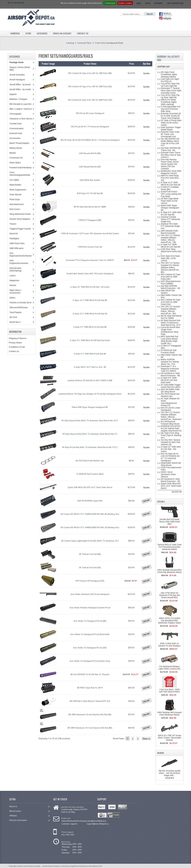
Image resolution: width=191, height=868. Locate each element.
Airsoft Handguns (17, 80)
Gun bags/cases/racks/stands (21, 254)
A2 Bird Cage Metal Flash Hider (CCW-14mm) (169, 201)
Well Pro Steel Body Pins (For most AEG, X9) (170, 178)
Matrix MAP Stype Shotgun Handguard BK (90, 407)
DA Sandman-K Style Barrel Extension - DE (170, 480)
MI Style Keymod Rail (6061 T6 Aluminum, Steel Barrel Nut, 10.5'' (90, 420)
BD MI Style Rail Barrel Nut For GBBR (90, 207)
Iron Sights (14, 180)
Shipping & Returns (18, 338)
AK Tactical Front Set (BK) (90, 554)
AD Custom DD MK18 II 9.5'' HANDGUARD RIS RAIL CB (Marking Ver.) (90, 527)
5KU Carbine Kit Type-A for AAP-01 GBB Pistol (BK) (90, 73)
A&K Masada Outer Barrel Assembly (169, 232)
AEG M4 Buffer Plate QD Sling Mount (170, 390)
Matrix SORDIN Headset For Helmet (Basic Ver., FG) (170, 362)
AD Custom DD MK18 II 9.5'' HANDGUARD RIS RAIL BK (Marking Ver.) (90, 514)
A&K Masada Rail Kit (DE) (90, 167)
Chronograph (15, 114)
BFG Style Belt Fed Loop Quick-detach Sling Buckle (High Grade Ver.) (169, 340)
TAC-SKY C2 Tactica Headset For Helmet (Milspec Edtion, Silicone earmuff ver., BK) (170, 267)
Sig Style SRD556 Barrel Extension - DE (170, 287)
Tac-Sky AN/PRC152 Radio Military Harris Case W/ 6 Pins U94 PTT (170, 142)
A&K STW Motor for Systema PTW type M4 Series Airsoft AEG (169, 595)
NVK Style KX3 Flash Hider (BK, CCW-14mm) (170, 258)
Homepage (15, 33)
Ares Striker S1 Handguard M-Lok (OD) (90, 648)
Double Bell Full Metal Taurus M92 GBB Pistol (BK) (169, 522)
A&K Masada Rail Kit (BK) (90, 153)
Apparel (13, 94)
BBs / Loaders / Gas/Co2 (21, 109)
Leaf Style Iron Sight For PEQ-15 (170, 80)
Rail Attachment (17, 204)
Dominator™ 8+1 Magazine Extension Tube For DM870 (90, 260)
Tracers (13, 224)
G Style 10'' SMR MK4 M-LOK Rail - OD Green (90, 287)
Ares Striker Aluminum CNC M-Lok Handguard (90, 594)
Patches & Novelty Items (21, 303)
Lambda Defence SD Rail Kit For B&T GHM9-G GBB (90, 380)
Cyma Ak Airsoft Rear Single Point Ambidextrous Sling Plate (170, 331)
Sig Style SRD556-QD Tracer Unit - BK (171, 149)
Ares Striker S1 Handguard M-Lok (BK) (90, 621)
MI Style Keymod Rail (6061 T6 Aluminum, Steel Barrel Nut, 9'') (90, 434)
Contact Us (83, 33)
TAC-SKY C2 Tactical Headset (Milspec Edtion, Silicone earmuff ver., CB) (170, 239)
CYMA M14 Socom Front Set (90, 247)
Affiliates (30, 816)
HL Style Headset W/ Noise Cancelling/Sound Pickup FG (170, 402)
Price (131, 64)
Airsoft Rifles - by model (20, 89)
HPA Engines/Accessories (19, 262)
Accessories (15, 138)
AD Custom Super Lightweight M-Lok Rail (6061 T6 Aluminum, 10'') (90, 541)
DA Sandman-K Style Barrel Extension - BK (170, 374)
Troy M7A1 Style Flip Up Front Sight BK (170, 85)
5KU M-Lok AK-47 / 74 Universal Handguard (90, 127)
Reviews (161, 753)
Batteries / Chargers (18, 99)
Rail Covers (15, 209)
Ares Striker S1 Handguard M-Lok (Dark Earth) (90, 634)
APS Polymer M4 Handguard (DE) (90, 581)
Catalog (70, 43)
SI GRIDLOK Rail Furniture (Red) (90, 474)
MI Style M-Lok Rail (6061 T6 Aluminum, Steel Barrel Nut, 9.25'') (90, 447)
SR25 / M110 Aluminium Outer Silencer (168, 474)
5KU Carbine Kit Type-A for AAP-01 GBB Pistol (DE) (90, 86)
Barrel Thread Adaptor (19, 143)
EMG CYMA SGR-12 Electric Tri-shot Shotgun (169, 645)
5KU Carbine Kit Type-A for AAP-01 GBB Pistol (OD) (90, 100)
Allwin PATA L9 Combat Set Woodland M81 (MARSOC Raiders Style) (170, 620)
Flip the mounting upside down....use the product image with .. (169, 773)
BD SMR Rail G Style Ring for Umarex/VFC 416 (90, 701)
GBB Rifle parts (16, 248)
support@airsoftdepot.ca (98, 824)
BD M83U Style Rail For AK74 (90, 688)
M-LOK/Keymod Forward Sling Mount (170, 423)
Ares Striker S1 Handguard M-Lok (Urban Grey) (90, 661)
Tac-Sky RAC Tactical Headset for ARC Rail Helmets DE (170, 442)
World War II (15, 322)
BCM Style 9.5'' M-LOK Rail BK (90, 193)
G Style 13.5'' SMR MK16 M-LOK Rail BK (90, 300)
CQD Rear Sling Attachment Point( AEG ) (171, 251)
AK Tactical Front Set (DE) (90, 567)
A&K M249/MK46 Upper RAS (90, 501)
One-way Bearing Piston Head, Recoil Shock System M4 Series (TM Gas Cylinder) (170, 164)
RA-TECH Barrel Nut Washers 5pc (90, 461)
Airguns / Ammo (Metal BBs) (20, 69)
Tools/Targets (15, 312)
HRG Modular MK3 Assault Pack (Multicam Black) (169, 714)
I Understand (110, 3)
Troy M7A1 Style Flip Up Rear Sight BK (170, 96)
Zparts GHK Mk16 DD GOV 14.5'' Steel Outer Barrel (90, 487)
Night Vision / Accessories (15, 291)
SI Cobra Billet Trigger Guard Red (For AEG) (171, 386)
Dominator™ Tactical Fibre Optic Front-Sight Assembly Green (171, 91)
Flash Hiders (15, 163)
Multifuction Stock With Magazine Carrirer (171, 172)
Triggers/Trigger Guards (20, 229)
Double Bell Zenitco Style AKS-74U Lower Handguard (90, 274)
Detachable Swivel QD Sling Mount (171, 464)
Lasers (13, 276)
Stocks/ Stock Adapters (20, 219)
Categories (42, 33)
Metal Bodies (15, 185)
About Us (30, 806)
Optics (12, 298)
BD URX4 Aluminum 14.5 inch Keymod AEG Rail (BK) (90, 728)
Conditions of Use (17, 347)
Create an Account (62, 33)
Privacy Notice (15, 343)
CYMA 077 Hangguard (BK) (90, 220)
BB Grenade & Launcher (21, 104)
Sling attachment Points (20, 214)
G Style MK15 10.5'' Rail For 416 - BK (90, 367)
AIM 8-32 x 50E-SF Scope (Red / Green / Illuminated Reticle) (169, 738)
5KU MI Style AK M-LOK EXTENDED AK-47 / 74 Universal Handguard (90, 140)
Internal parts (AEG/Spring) (15, 269)
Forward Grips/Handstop (21, 168)
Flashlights (14, 238)
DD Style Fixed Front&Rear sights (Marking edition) (169, 74)
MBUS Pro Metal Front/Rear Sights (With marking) (169, 102)
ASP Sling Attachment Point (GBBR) (171, 282)
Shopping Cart (164, 66)
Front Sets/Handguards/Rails (109, 43)
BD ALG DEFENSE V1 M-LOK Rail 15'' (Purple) (90, 674)
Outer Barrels (15, 195)
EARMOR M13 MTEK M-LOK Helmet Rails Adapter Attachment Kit (171, 428)
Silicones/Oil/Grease (19, 307)
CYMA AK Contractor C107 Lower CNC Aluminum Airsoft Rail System (90, 233)
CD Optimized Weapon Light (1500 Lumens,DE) (170, 668)
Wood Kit (14, 234)
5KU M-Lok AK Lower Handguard (90, 113)
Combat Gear (16, 124)
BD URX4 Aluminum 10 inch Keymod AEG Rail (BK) (90, 714)
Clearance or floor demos (21, 119)
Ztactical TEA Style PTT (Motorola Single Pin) (170, 226)
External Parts (84, 43)
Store (28, 33)
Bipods (13, 153)
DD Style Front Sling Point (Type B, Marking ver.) (171, 435)
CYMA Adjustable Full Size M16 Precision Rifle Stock (170, 109)
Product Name (90, 64)
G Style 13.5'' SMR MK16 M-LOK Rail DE (90, 314)
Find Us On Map (68, 812)
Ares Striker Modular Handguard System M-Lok (90, 608)
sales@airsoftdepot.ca (97, 821)
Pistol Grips (15, 199)
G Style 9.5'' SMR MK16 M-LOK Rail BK (90, 327)
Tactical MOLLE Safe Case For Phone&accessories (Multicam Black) (169, 547)
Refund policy (30, 811)
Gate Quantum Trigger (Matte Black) (171, 128)
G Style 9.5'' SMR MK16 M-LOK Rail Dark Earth (90, 340)
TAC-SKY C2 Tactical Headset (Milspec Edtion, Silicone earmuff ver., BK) (170, 310)
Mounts (13, 285)
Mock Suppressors (18, 190)
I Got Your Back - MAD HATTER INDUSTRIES (170, 691)
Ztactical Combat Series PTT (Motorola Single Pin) (170, 219)
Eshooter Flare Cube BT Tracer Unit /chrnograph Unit (170, 134)
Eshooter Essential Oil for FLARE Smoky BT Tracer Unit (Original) (171, 116)
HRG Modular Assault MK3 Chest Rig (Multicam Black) (169, 571)
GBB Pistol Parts (17, 243)
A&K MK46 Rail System (90, 180)
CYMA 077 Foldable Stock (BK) (170, 188)
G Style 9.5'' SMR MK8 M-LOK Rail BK (90, 354)
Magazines (14, 280)
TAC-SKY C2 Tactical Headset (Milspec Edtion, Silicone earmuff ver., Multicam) (171, 416)
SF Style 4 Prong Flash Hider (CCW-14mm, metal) (171, 123)
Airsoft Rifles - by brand (20, 84)
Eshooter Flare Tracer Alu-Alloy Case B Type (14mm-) (171, 155)
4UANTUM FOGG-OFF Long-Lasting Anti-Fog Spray (171, 194)
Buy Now (146, 73)
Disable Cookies (125, 3)
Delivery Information (30, 820)
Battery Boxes (16, 148)
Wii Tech (13, 317)
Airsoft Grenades (17, 75)
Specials (161, 501)
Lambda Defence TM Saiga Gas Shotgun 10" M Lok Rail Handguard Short (90, 394)
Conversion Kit (16, 158)
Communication (16, 128)
